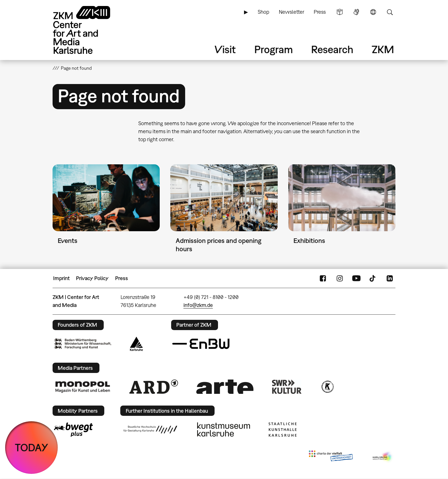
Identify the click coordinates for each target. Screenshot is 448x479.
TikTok (373, 278)
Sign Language (356, 12)
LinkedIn (390, 278)
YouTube (356, 278)
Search (390, 12)
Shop (263, 12)
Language (373, 12)
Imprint (61, 278)
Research (332, 49)
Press (320, 12)
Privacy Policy (92, 278)
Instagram (340, 278)
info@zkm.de (198, 305)
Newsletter (292, 12)
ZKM (383, 49)
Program (274, 49)
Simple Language (340, 12)
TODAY (32, 447)
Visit (225, 49)
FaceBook (323, 278)
